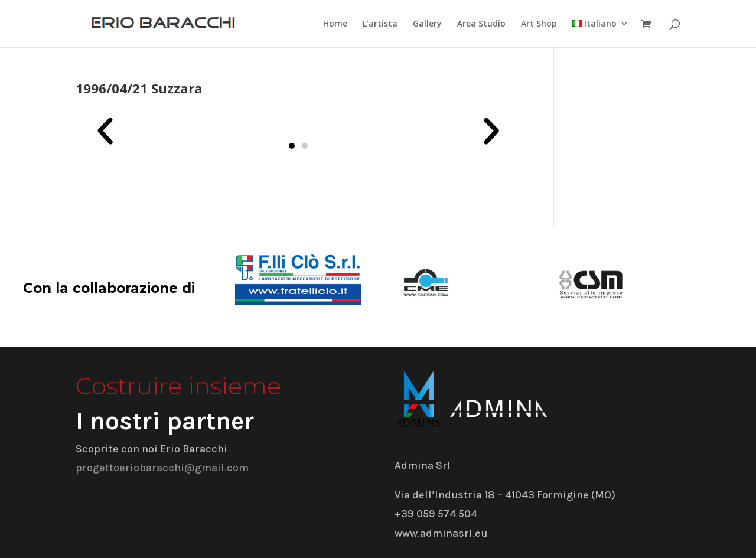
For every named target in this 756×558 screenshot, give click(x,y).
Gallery (427, 24)
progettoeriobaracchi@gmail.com (162, 468)
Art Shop (539, 24)
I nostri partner (165, 421)
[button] (105, 131)
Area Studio (481, 24)
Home (335, 24)
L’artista (380, 24)
